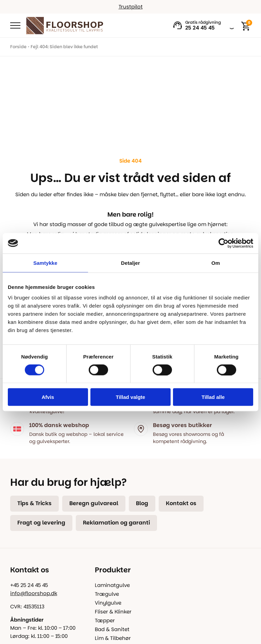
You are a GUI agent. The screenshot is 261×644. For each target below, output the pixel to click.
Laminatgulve (112, 585)
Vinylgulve (108, 603)
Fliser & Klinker (113, 612)
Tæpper (105, 620)
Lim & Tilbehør (113, 638)
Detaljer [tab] (130, 263)
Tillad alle (213, 397)
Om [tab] (216, 263)
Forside (18, 47)
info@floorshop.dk (34, 593)
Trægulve (107, 594)
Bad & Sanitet (112, 629)
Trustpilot (131, 7)
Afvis (48, 397)
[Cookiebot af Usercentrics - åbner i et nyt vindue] (223, 243)
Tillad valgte (130, 397)
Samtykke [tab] (45, 263)
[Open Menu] (15, 25)
